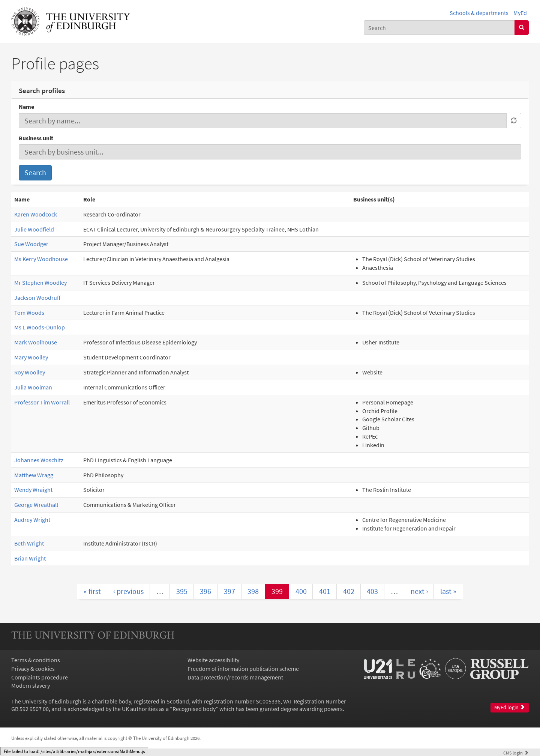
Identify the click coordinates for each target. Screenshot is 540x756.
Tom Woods (29, 313)
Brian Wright (30, 558)
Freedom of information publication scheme (243, 669)
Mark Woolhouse (36, 342)
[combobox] (439, 28)
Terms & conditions (36, 660)
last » (448, 591)
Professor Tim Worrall (42, 402)
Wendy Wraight (33, 490)
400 (301, 591)
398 (253, 591)
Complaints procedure (40, 677)
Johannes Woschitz (39, 460)
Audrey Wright (32, 520)
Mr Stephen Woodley (40, 283)
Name (26, 107)
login (516, 753)
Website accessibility (213, 660)
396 (205, 591)
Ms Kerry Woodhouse (41, 259)
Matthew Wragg (34, 475)
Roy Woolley (30, 372)
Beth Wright (29, 543)
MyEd (520, 13)
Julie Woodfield (34, 229)
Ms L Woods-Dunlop (40, 327)
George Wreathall (36, 505)
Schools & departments (479, 13)
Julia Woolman (33, 387)
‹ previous (128, 591)
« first (92, 591)
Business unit (36, 138)
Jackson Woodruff (37, 298)
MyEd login (510, 707)
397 (229, 591)
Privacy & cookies (33, 669)
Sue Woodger (31, 244)
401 (325, 591)
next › (419, 591)
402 (349, 591)
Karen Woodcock (36, 214)
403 (372, 591)
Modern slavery (31, 685)
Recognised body (194, 709)
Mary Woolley (31, 357)
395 (182, 591)
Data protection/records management (235, 677)
